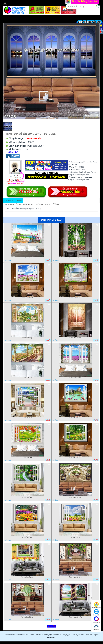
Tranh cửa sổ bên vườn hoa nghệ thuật (27, 497)
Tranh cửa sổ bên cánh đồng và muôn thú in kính (27, 457)
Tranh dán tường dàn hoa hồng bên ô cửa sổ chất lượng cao (76, 258)
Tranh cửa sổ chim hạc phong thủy (76, 497)
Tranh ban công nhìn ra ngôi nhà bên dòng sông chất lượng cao (27, 258)
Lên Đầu (96, 627)
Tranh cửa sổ (76, 537)
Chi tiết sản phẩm (13, 201)
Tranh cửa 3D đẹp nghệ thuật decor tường (76, 338)
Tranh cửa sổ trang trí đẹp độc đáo (27, 577)
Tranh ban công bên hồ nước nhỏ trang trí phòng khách (27, 338)
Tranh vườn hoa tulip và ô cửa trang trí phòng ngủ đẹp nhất (27, 298)
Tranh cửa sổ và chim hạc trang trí (76, 577)
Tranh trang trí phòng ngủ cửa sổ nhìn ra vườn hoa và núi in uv (27, 417)
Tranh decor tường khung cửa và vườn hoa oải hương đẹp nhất (76, 378)
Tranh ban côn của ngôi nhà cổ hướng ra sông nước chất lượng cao (27, 378)
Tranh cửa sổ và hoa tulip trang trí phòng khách (27, 537)
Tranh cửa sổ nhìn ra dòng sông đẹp (76, 617)
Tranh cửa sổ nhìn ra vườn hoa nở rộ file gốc (76, 457)
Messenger (96, 620)
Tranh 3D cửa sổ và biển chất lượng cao (76, 298)
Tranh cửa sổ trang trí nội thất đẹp (27, 617)
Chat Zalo (96, 613)
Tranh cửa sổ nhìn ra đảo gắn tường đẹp (76, 417)
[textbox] (82, 7)
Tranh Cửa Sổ (33, 138)
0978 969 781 (96, 605)
